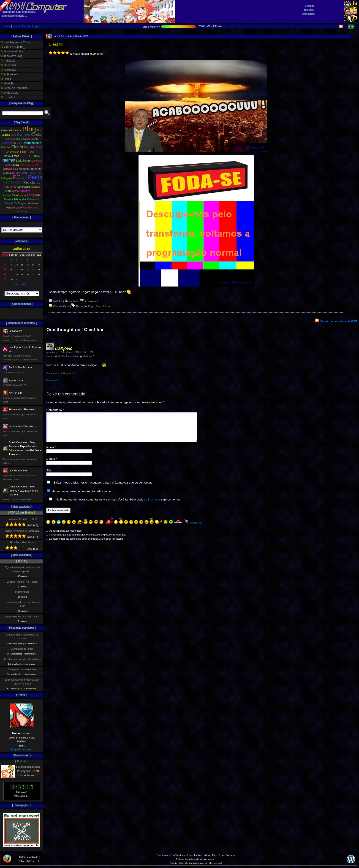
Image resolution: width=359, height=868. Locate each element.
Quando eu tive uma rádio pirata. (22, 617)
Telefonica (19, 195)
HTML (38, 156)
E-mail (26, 26)
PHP (24, 178)
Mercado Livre (29, 165)
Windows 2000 (14, 208)
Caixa (14, 135)
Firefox (7, 156)
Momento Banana (30, 169)
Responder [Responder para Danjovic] (53, 380)
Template (34, 195)
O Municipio (9, 93)
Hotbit (6, 79)
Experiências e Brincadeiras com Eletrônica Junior (22, 682)
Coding (16, 139)
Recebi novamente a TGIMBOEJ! (22, 531)
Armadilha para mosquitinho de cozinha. (22, 637)
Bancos (17, 130)
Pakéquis (8, 61)
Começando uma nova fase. (22, 669)
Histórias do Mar (12, 51)
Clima (8, 139)
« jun (17, 284)
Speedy (25, 191)
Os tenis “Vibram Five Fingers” (22, 582)
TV (16, 203)
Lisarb (109, 306)
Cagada (5, 135)
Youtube (22, 211)
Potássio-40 (9, 74)
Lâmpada (37, 161)
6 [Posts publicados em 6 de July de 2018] (33, 260)
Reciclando (32, 182)
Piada (35, 177)
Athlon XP (7, 130)
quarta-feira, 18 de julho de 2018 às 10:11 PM (69, 352)
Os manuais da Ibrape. (22, 649)
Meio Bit (7, 84)
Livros (16, 26)
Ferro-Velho (29, 152)
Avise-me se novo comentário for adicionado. (82, 497)
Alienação (81, 306)
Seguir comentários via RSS (339, 321)
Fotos (7, 26)
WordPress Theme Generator (221, 855)
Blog (29, 129)
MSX (12, 173)
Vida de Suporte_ (13, 47)
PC (17, 177)
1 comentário (90, 301)
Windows (33, 203)
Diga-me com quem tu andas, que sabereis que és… (22, 569)
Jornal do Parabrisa (14, 88)
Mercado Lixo (10, 169)
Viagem (23, 203)
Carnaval (24, 135)
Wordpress (30, 207)
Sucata (35, 191)
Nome (51, 453)
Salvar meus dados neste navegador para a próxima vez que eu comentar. (103, 488)
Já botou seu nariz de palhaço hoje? (22, 659)
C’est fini (56, 44)
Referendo (10, 187)
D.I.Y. (18, 143)
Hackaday (8, 70)
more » (196, 528)
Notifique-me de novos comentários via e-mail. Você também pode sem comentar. (114, 505)
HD (31, 156)
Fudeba (24, 156)
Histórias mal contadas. (22, 542)
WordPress (180, 855)
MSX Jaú (21, 173)
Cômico (58, 306)
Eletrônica (20, 147)
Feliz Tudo (36, 147)
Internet (8, 160)
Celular (37, 135)
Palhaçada (6, 178)
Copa (91, 306)
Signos (35, 187)
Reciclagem (13, 182)
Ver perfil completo (22, 749)
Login (35, 26)
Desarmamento (31, 143)
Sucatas (7, 195)
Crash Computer (197, 863)
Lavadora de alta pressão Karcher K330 (22, 604)
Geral (66, 306)
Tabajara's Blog (11, 56)
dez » (26, 284)
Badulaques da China (15, 42)
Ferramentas (12, 152)
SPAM (16, 191)
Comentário (55, 410)
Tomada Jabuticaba (15, 199)
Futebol (100, 306)
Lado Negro (23, 161)
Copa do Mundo (29, 139)
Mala (16, 165)
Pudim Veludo (22, 592)
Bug (40, 130)
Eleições (6, 147)
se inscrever (152, 505)
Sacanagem (24, 187)
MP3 (5, 173)
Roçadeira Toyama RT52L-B (22, 519)
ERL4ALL (8, 97)
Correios (8, 143)
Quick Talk (8, 65)
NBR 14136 (34, 173)
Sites (8, 191)
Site (49, 476)
